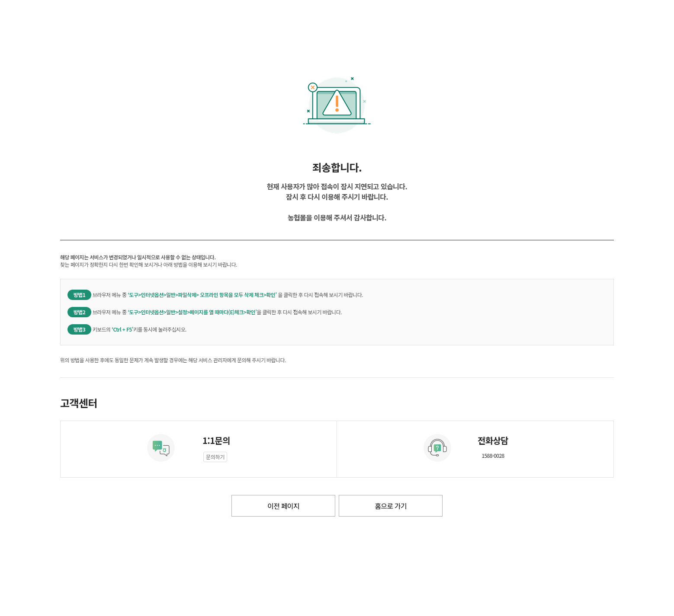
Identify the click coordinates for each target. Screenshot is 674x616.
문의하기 (215, 457)
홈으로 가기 (390, 506)
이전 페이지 (283, 506)
